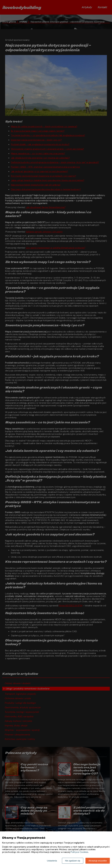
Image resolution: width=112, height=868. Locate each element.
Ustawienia (52, 861)
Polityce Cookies (79, 852)
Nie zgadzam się (73, 861)
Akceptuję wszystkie (98, 861)
